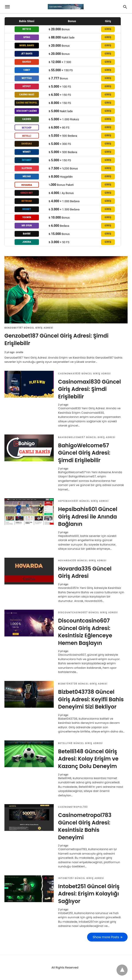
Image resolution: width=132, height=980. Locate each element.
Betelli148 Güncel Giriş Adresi (80, 743)
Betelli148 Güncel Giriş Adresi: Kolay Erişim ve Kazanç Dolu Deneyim (88, 759)
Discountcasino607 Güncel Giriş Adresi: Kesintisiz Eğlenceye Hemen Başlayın (85, 632)
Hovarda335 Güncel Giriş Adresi (82, 560)
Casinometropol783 (73, 807)
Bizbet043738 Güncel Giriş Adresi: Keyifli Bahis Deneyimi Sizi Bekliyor (91, 699)
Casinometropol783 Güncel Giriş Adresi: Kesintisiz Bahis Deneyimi (85, 826)
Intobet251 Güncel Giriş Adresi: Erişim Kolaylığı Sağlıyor (89, 894)
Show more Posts (106, 937)
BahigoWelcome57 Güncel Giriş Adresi (87, 437)
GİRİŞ (108, 29)
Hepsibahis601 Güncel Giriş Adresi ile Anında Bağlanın (88, 517)
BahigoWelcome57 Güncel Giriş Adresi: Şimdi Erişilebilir (84, 453)
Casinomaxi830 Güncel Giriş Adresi (84, 374)
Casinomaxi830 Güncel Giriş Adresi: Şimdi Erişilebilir (90, 389)
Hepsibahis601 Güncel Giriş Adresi (83, 501)
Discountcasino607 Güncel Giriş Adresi (88, 612)
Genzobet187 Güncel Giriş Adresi (29, 328)
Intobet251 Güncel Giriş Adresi (81, 878)
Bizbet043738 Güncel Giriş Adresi (83, 684)
